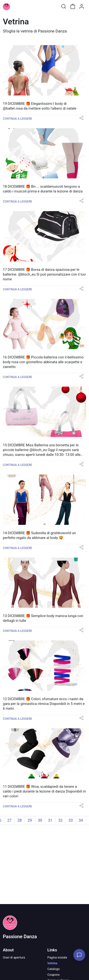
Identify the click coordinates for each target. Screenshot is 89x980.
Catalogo (54, 969)
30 (40, 820)
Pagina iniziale (57, 957)
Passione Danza (20, 937)
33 (71, 820)
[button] (81, 120)
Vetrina (52, 963)
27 (9, 820)
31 (50, 820)
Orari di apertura (14, 957)
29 (30, 820)
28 (20, 820)
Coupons (54, 975)
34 (81, 820)
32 (61, 820)
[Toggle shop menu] (16, 6)
